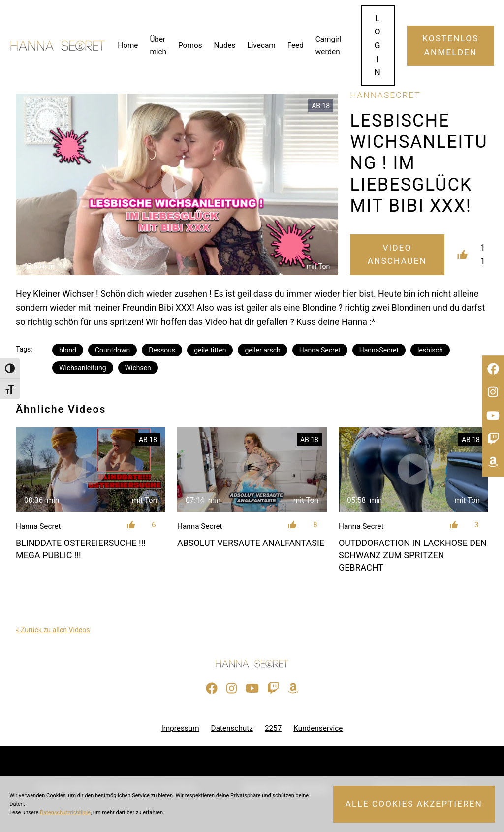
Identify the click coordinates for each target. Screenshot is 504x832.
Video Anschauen (397, 255)
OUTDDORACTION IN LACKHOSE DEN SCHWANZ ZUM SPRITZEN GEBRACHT (413, 555)
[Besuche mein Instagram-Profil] (493, 392)
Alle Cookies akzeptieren (414, 804)
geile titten (210, 350)
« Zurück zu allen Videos (53, 630)
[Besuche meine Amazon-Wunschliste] (493, 462)
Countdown (112, 350)
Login (378, 46)
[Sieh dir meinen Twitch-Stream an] (493, 439)
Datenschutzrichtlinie (65, 813)
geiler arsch (262, 350)
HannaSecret (379, 350)
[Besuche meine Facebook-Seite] (493, 369)
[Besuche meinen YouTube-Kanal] (493, 416)
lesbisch (430, 350)
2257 (273, 728)
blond (68, 350)
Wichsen (138, 368)
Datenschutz (232, 728)
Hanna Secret (320, 350)
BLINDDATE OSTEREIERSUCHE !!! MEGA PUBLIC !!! (81, 549)
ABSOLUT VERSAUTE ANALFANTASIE (251, 543)
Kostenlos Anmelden (450, 45)
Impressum (180, 728)
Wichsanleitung (83, 368)
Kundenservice (318, 728)
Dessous (162, 350)
